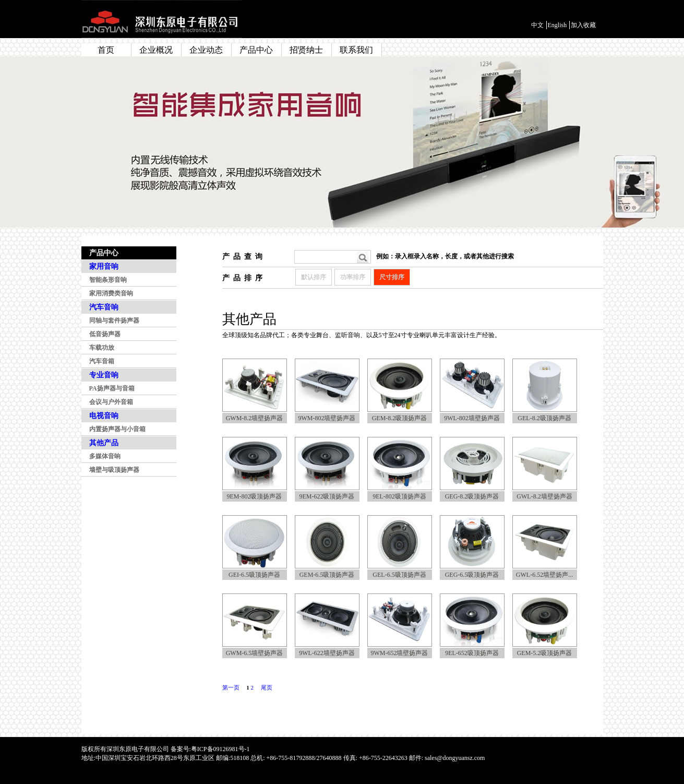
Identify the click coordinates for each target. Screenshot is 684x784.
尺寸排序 (392, 277)
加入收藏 (583, 25)
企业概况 (156, 50)
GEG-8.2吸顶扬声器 (472, 496)
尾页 (267, 687)
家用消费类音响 (111, 293)
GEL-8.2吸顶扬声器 (544, 418)
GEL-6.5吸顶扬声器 (399, 575)
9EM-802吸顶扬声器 (255, 496)
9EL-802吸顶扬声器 (399, 496)
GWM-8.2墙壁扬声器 (255, 418)
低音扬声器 (105, 334)
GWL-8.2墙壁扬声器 (544, 496)
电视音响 (104, 416)
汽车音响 (104, 307)
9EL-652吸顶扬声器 (472, 653)
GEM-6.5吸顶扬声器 (327, 575)
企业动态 (206, 50)
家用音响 (104, 266)
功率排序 (353, 277)
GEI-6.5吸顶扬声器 (254, 575)
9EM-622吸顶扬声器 (327, 496)
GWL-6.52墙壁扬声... (544, 575)
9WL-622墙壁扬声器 (327, 653)
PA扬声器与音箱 (112, 388)
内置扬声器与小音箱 (117, 429)
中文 (537, 25)
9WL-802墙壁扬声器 (472, 418)
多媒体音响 (105, 456)
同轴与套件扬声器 (114, 320)
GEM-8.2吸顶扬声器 (400, 418)
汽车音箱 (102, 361)
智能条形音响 (108, 280)
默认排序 (314, 277)
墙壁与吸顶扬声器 (114, 470)
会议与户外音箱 (111, 402)
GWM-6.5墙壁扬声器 (255, 653)
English (557, 25)
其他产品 (104, 443)
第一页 (231, 687)
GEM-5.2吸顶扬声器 (545, 653)
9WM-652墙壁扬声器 (400, 653)
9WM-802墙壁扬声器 (327, 418)
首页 (106, 50)
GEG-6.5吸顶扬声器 (472, 575)
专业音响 (104, 375)
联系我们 (356, 50)
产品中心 (256, 50)
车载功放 (102, 348)
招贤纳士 (306, 50)
